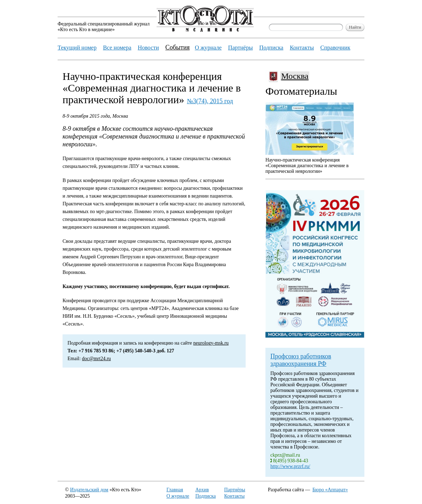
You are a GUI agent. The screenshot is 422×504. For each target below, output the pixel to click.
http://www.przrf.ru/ (290, 466)
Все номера (117, 48)
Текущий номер (77, 48)
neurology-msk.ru (211, 343)
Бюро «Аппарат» (330, 490)
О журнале (178, 496)
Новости (148, 48)
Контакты (234, 496)
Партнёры (235, 490)
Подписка (206, 496)
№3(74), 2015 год (210, 101)
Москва (295, 76)
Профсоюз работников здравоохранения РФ (301, 360)
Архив (202, 490)
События (178, 47)
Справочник (335, 48)
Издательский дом (89, 490)
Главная (175, 490)
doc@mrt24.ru (96, 359)
